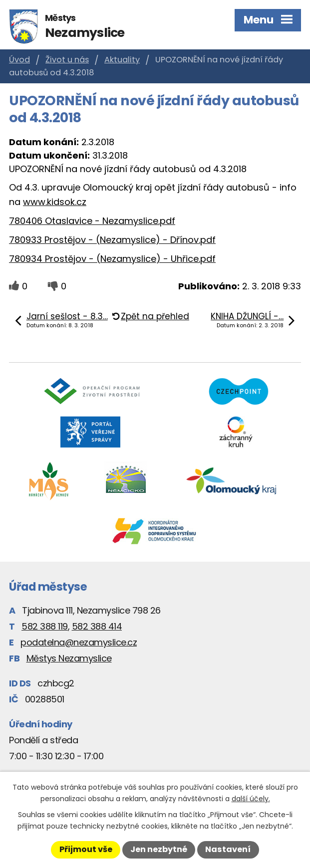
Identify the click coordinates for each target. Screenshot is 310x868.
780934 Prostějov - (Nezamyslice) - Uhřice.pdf (112, 259)
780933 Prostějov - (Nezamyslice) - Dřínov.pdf (112, 240)
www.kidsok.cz (55, 202)
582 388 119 (45, 626)
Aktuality (122, 60)
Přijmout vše (86, 849)
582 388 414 (97, 626)
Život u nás (67, 60)
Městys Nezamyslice (69, 658)
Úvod (19, 60)
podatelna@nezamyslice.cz (79, 642)
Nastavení (228, 849)
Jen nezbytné (159, 849)
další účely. (251, 799)
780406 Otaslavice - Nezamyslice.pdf (92, 221)
